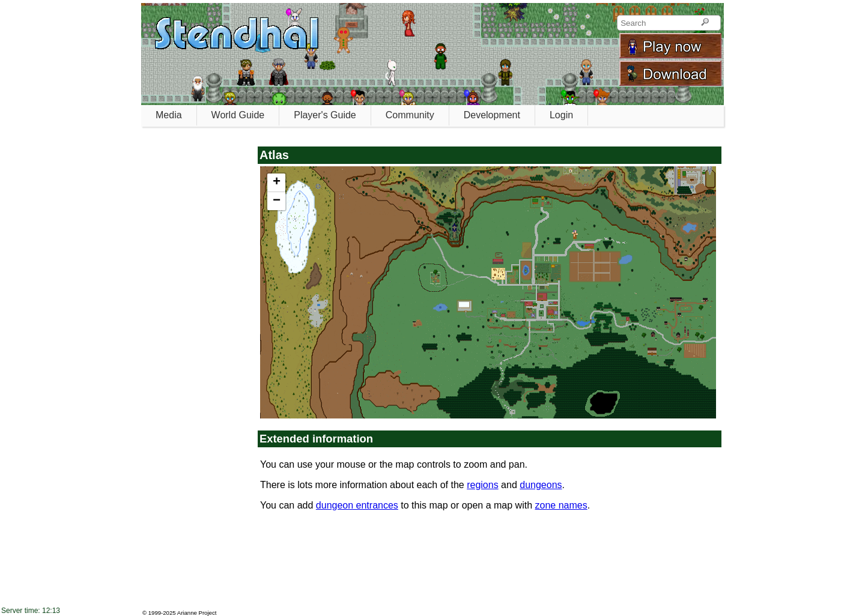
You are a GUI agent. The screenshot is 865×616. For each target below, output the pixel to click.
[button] (276, 183)
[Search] (705, 23)
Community (410, 115)
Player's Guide (325, 115)
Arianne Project (197, 613)
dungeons (541, 485)
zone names (561, 505)
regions (482, 485)
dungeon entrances (357, 505)
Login (561, 115)
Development (492, 115)
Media (169, 115)
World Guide (238, 115)
